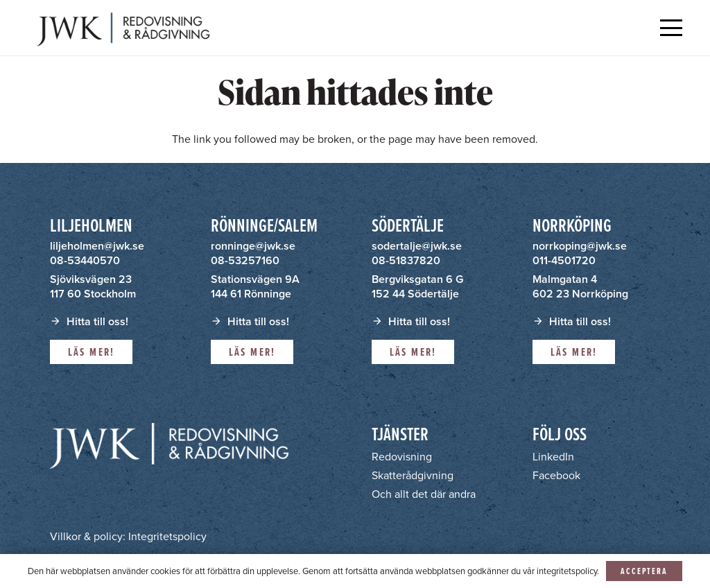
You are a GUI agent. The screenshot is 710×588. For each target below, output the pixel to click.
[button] (671, 28)
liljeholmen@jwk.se (97, 246)
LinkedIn (553, 457)
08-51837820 (406, 260)
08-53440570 (85, 260)
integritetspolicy (567, 571)
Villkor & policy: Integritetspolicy (128, 536)
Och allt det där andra (424, 494)
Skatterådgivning (413, 475)
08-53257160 (245, 260)
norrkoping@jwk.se (580, 246)
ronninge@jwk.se (253, 246)
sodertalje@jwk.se (417, 246)
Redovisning (402, 457)
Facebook (556, 475)
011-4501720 (564, 260)
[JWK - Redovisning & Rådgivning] (122, 28)
